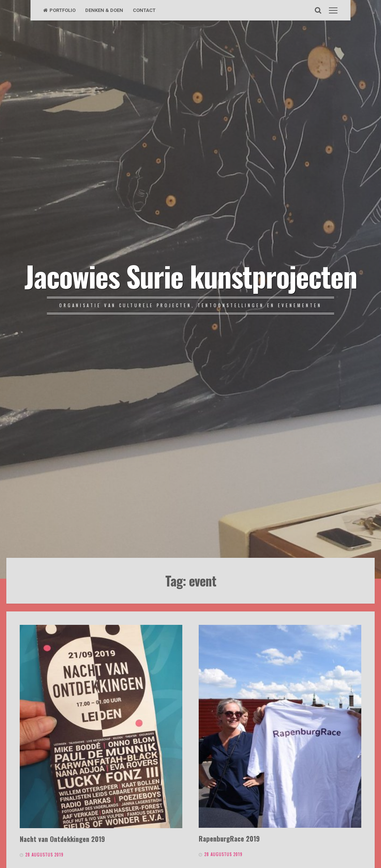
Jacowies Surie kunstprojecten (191, 276)
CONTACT (144, 10)
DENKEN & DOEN (104, 10)
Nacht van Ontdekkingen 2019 (62, 839)
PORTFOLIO (59, 10)
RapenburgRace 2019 (229, 838)
